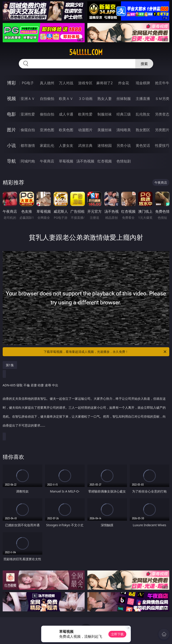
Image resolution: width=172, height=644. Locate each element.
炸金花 (124, 83)
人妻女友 (66, 145)
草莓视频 (66, 161)
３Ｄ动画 (85, 99)
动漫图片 (85, 130)
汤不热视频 (85, 161)
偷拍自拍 (47, 114)
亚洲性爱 (28, 114)
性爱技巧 (162, 145)
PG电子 (28, 83)
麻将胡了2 (104, 83)
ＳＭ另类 (162, 99)
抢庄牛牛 (162, 83)
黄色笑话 (143, 145)
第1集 (10, 365)
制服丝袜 (105, 114)
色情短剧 (124, 161)
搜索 (144, 64)
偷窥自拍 (28, 130)
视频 (11, 98)
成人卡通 (66, 114)
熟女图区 (143, 130)
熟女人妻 (105, 99)
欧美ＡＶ (66, 99)
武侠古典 (85, 145)
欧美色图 (66, 130)
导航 (11, 161)
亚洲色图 (47, 130)
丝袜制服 (124, 99)
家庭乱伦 (47, 145)
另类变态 (162, 114)
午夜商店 (47, 161)
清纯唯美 (124, 130)
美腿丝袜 (105, 130)
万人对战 (66, 83)
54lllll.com (86, 52)
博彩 (11, 83)
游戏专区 (85, 83)
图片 (11, 130)
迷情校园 (105, 145)
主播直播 (143, 99)
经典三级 (124, 114)
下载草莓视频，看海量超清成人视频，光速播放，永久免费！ (105, 352)
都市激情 (28, 145)
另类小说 (124, 145)
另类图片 (162, 130)
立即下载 (117, 634)
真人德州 (47, 83)
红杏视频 (105, 161)
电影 (11, 114)
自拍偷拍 (47, 99)
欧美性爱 (85, 114)
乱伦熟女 (143, 114)
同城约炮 (28, 161)
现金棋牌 (143, 83)
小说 (11, 145)
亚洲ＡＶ (28, 99)
